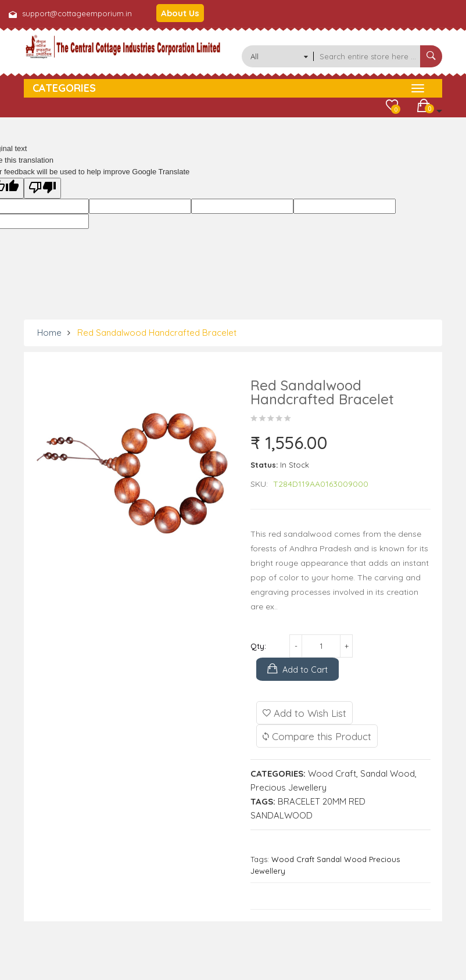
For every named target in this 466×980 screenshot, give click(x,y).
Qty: (258, 646)
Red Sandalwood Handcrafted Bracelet (157, 333)
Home (49, 333)
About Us (180, 13)
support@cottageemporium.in (77, 13)
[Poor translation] (42, 188)
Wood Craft (332, 773)
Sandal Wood (388, 773)
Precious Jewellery (288, 787)
